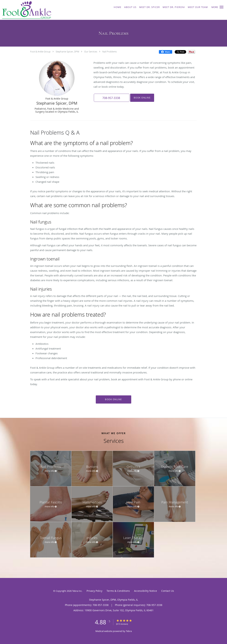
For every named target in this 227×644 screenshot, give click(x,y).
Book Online (142, 98)
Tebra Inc (77, 591)
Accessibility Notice (146, 591)
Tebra (129, 631)
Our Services (91, 52)
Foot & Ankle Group (40, 52)
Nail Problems (110, 52)
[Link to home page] (43, 10)
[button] (222, 7)
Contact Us (168, 591)
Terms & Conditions (118, 591)
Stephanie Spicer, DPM (67, 52)
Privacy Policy (94, 591)
